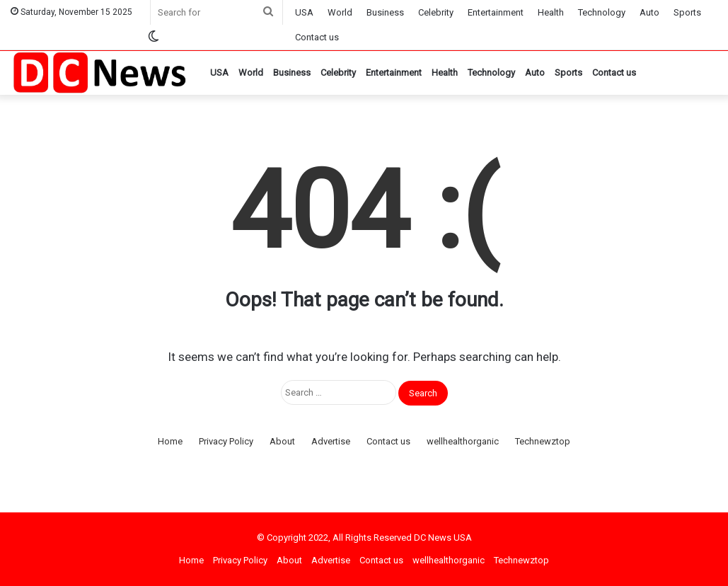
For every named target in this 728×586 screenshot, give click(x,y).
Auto (649, 12)
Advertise (331, 441)
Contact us (317, 37)
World (340, 12)
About (282, 441)
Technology (602, 12)
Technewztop (543, 441)
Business (385, 12)
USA (304, 12)
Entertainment (496, 12)
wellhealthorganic (463, 441)
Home (170, 441)
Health (551, 12)
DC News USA (443, 538)
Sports (687, 12)
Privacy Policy (226, 441)
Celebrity (436, 12)
